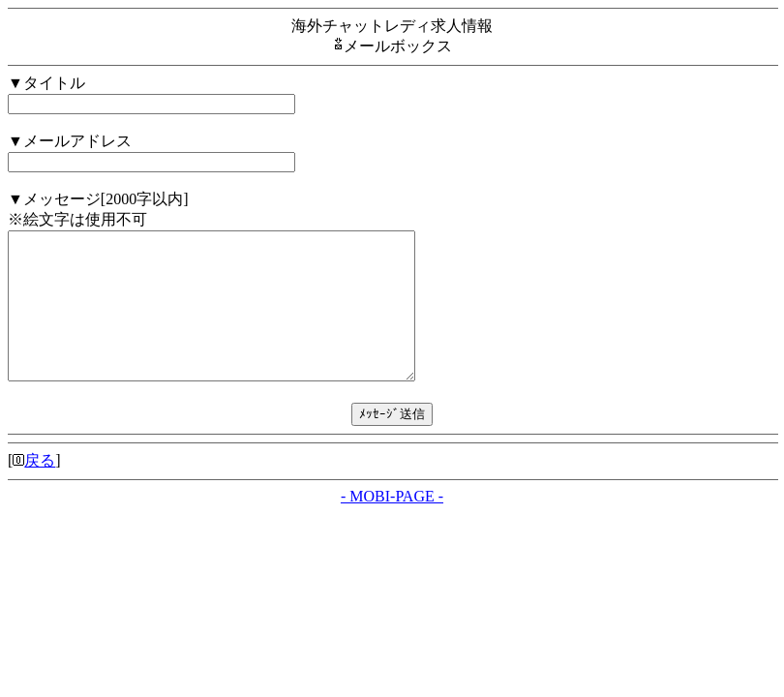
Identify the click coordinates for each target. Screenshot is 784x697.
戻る (40, 489)
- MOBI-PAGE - (392, 525)
